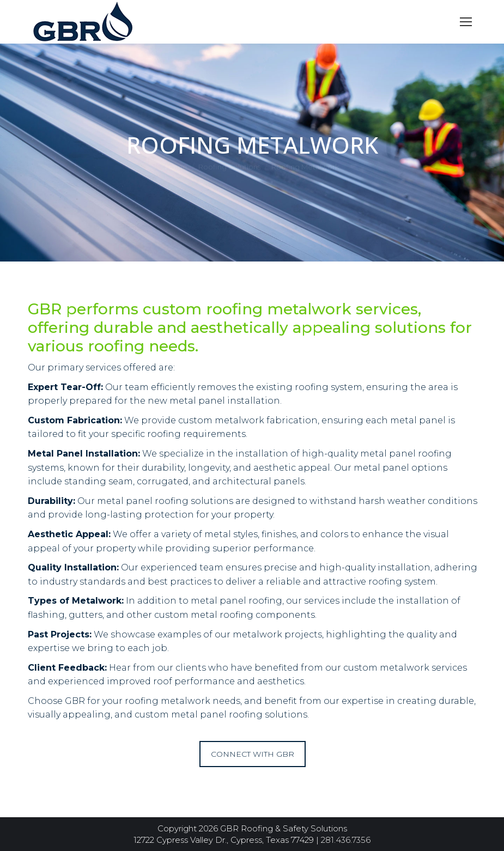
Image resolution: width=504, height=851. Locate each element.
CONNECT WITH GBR (253, 754)
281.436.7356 (346, 840)
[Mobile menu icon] (466, 22)
